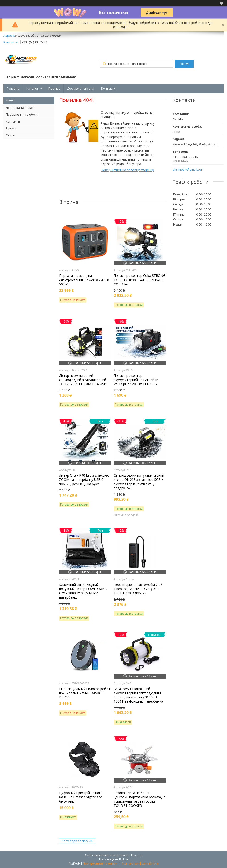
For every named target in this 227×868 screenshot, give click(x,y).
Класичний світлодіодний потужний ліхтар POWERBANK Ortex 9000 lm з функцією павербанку (83, 591)
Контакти (108, 88)
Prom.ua (137, 855)
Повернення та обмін (22, 114)
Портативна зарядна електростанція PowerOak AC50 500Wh (84, 280)
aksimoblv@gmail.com (188, 169)
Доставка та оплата (21, 108)
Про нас (54, 88)
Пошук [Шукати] (184, 64)
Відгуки (11, 128)
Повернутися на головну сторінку (127, 170)
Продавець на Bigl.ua (113, 859)
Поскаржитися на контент (101, 863)
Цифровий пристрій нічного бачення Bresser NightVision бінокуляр (81, 797)
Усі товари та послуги (77, 841)
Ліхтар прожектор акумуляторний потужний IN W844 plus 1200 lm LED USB (136, 380)
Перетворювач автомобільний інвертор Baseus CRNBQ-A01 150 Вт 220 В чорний (138, 589)
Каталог (32, 88)
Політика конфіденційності (140, 863)
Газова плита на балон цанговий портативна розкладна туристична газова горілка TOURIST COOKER (140, 799)
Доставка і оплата (81, 88)
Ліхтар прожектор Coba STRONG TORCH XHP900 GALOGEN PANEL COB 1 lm (140, 280)
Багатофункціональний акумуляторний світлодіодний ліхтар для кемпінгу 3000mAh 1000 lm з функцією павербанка (138, 695)
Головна (13, 88)
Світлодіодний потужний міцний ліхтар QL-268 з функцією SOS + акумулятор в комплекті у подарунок (139, 482)
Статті (10, 135)
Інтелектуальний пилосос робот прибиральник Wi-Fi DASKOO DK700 (85, 693)
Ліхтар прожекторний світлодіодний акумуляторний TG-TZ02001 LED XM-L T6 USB (83, 380)
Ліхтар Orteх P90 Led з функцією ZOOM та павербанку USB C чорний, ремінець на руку (84, 480)
